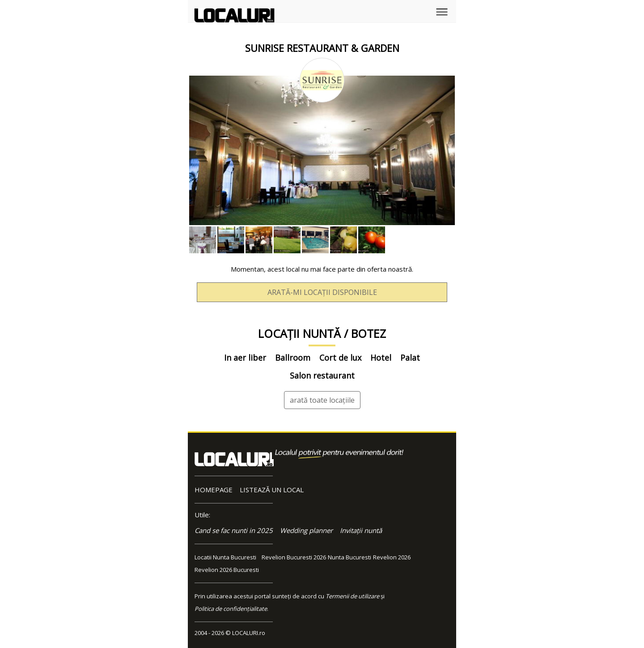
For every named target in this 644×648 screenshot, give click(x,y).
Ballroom (293, 358)
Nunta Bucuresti (350, 557)
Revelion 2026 (392, 557)
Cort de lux (340, 358)
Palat (410, 358)
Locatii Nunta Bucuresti (225, 557)
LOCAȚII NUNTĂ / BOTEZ (322, 333)
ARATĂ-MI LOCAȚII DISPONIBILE (322, 292)
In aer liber (245, 358)
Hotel (381, 358)
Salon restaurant (322, 375)
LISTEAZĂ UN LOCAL (272, 490)
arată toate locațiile (322, 400)
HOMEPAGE (214, 490)
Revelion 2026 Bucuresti (227, 570)
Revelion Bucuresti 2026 (294, 557)
